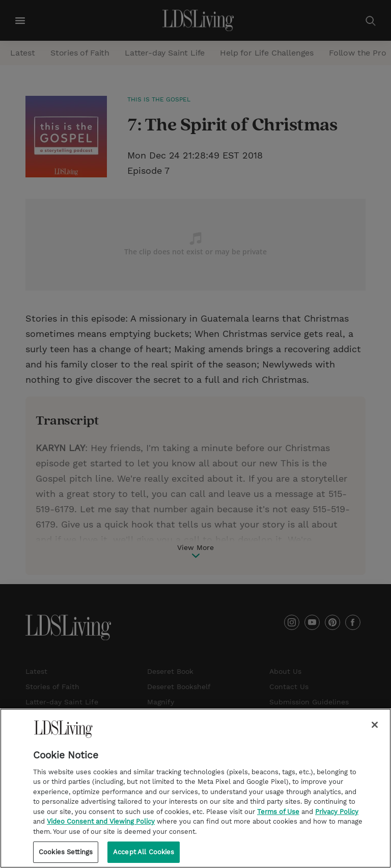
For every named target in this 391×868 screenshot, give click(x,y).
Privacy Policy (337, 819)
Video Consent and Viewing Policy (101, 828)
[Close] (375, 732)
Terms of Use (278, 819)
